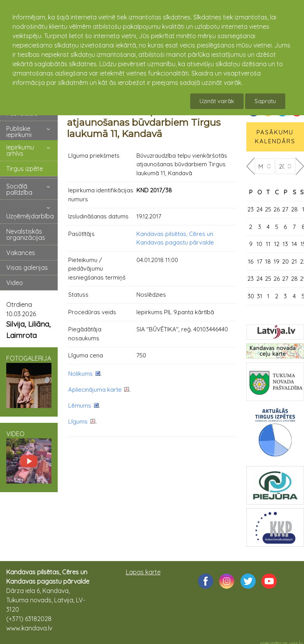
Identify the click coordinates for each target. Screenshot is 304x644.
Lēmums (80, 406)
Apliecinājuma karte (95, 390)
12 (277, 244)
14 (294, 244)
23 (251, 209)
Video (15, 283)
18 (268, 261)
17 (260, 261)
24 (260, 209)
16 (251, 261)
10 (259, 244)
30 (251, 296)
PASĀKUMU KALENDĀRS (275, 137)
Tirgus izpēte (25, 169)
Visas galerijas (27, 267)
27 (285, 209)
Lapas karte (143, 572)
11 (268, 244)
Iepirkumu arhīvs (20, 150)
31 (260, 296)
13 (285, 244)
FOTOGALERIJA (29, 381)
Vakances (21, 253)
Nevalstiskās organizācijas (26, 234)
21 (294, 261)
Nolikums (80, 374)
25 (268, 209)
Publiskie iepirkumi (19, 132)
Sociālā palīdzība (19, 189)
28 (294, 209)
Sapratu (265, 101)
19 (277, 261)
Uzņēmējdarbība (30, 216)
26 (277, 209)
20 (285, 261)
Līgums (78, 421)
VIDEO (29, 457)
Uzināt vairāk (217, 101)
